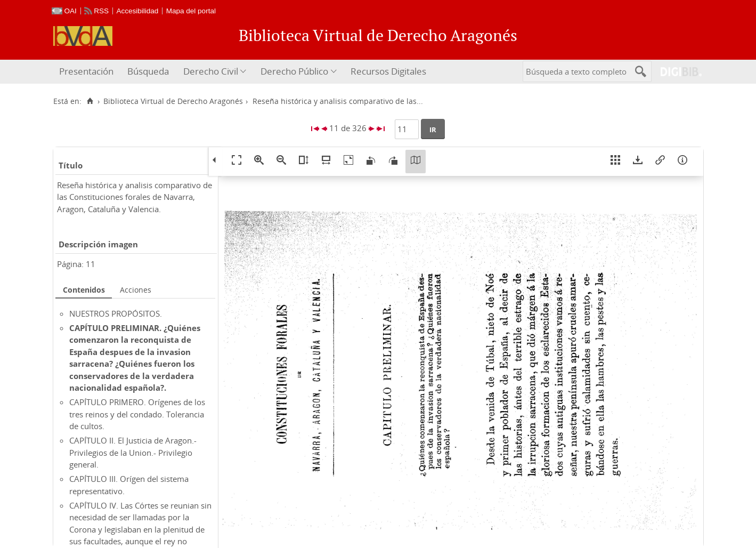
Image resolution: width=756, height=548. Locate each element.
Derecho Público (294, 71)
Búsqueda (148, 71)
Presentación (86, 71)
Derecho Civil (211, 71)
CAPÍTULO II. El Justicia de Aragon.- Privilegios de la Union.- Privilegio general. (133, 452)
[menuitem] (88, 72)
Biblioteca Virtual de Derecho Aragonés (173, 101)
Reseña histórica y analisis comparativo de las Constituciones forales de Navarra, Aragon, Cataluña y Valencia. (135, 197)
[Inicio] (90, 101)
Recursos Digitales (388, 71)
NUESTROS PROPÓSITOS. (116, 313)
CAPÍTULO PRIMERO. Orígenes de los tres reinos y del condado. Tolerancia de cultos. (137, 414)
